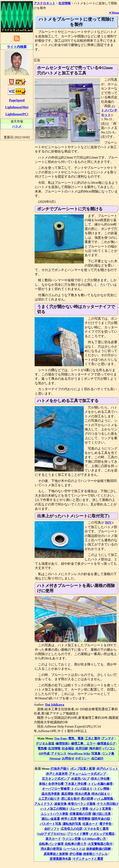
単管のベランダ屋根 (82, 804)
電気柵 (42, 748)
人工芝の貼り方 (49, 799)
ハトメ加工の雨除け (55, 809)
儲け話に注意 (102, 814)
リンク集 (108, 753)
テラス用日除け (108, 804)
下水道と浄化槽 (76, 784)
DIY (108, 522)
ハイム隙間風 (104, 799)
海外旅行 (95, 748)
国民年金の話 (101, 819)
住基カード (90, 824)
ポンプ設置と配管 (83, 769)
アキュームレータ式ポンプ (87, 774)
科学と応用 (69, 819)
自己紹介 (97, 758)
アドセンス (59, 753)
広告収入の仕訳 (72, 829)
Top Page (61, 738)
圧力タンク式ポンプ (56, 779)
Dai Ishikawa (55, 705)
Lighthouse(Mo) (17, 107)
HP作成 (44, 753)
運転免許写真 (72, 824)
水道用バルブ (80, 779)
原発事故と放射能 (56, 854)
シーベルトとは (74, 849)
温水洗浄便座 (51, 794)
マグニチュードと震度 (88, 859)
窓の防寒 (87, 799)
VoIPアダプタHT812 (52, 834)
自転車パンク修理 (51, 844)
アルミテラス (44, 804)
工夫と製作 (93, 738)
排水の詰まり (101, 794)
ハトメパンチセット (109, 110)
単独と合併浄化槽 (51, 784)
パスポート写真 (50, 824)
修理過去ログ (106, 743)
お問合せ (68, 758)
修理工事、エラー (83, 743)
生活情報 (54, 748)
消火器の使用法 (51, 849)
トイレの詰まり (82, 789)
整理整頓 (84, 819)
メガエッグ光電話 (102, 834)
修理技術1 (63, 743)
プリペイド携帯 (78, 834)
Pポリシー (83, 758)
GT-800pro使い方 (94, 839)
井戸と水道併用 (57, 774)
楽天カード (53, 839)
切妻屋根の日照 (80, 814)
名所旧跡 (82, 748)
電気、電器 (76, 738)
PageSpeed (17, 100)
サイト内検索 (17, 47)
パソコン (109, 748)
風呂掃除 (67, 794)
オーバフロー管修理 (56, 789)
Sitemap (55, 758)
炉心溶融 (76, 854)
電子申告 (105, 824)
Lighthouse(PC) (17, 114)
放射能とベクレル (95, 854)
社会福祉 (68, 748)
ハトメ (17, 126)
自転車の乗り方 (76, 844)
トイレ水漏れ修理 (100, 784)
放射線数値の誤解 (99, 849)
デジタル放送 (45, 743)
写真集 (96, 753)
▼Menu (114, 13)
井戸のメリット (107, 769)
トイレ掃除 (102, 789)
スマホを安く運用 (96, 829)
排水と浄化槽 (100, 779)
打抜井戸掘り (60, 769)
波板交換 (60, 804)
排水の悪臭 (83, 794)
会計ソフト (52, 829)
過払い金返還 (51, 819)
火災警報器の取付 (100, 844)
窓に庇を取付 (70, 799)
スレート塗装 (79, 809)
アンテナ (108, 738)
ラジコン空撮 (71, 839)
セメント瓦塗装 (100, 809)
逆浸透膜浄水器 (60, 859)
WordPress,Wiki (79, 753)
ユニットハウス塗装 (54, 814)
